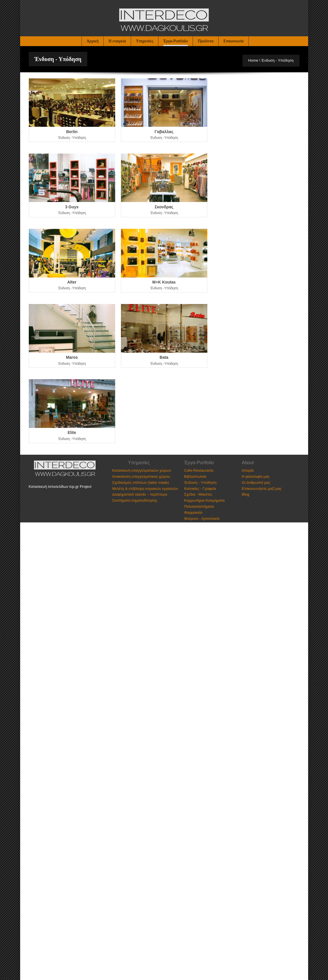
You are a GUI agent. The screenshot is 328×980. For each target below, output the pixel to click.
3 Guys (72, 207)
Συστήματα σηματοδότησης (135, 500)
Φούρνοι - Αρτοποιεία (202, 519)
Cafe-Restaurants (199, 470)
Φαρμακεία (193, 512)
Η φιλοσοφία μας (256, 476)
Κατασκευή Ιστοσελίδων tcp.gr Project (60, 487)
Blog (246, 494)
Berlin (72, 132)
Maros (72, 357)
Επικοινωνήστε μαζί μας (262, 489)
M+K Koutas (164, 282)
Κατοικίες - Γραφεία (200, 489)
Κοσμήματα (215, 500)
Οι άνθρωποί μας (256, 483)
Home (253, 60)
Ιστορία (248, 470)
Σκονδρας (164, 207)
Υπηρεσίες (145, 41)
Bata (164, 357)
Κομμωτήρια (195, 500)
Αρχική (93, 41)
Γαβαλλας (164, 132)
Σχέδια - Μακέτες (198, 494)
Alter (72, 282)
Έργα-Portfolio (176, 41)
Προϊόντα (206, 41)
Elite (72, 433)
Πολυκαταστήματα (199, 506)
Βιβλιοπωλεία (195, 476)
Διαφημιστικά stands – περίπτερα (140, 494)
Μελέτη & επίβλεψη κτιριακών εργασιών (145, 489)
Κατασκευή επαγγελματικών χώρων (142, 470)
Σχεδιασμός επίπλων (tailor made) (141, 483)
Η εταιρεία (117, 41)
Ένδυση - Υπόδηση (200, 483)
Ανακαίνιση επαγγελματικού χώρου (141, 476)
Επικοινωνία (234, 41)
